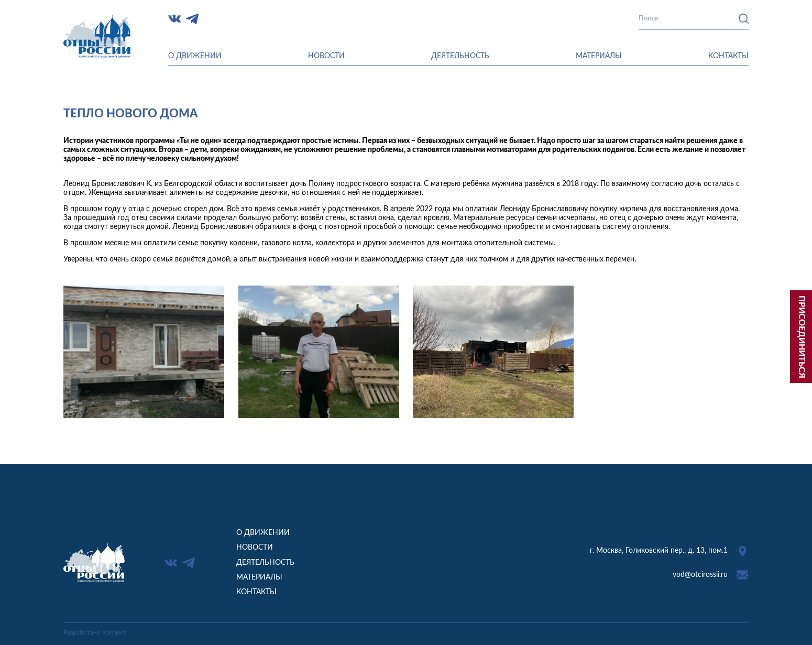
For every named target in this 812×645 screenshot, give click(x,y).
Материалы (599, 56)
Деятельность (460, 56)
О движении (195, 56)
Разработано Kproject (95, 632)
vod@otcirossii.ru (700, 575)
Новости (326, 56)
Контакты (728, 56)
